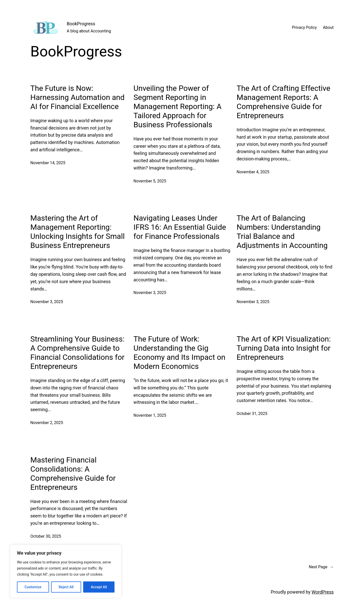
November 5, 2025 (150, 181)
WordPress (323, 592)
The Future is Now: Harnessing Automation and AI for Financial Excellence (77, 97)
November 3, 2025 (47, 302)
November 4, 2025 (253, 172)
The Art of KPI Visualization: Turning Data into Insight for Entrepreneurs (284, 348)
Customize (33, 587)
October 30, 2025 (46, 536)
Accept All (99, 587)
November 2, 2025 (47, 423)
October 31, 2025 (252, 414)
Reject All (66, 587)
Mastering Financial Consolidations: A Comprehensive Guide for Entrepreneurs (73, 474)
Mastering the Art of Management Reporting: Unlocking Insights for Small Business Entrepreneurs (77, 232)
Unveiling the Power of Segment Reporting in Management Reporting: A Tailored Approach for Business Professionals (177, 106)
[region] (66, 571)
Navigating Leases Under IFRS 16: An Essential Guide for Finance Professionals (180, 227)
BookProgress (81, 24)
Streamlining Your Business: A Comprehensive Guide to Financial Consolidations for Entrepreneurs (77, 353)
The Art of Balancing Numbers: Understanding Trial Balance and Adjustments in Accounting (282, 232)
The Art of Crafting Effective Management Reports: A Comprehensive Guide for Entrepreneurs (283, 102)
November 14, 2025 (48, 163)
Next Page (321, 567)
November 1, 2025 (150, 415)
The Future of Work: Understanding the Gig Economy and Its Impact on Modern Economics (179, 353)
